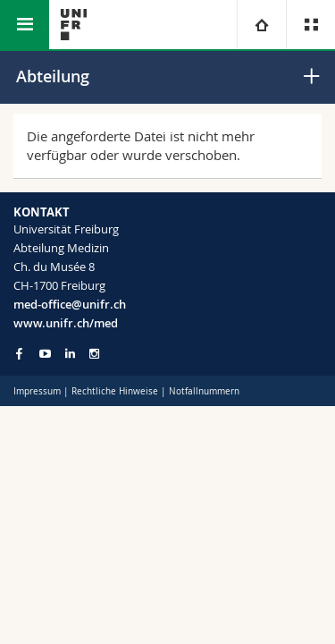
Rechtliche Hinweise (115, 391)
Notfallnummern (204, 391)
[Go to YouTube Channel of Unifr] (45, 354)
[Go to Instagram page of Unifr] (94, 354)
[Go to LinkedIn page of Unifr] (70, 354)
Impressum (37, 391)
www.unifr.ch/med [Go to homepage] (66, 323)
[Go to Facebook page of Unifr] (19, 353)
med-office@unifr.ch (70, 304)
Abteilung (53, 76)
